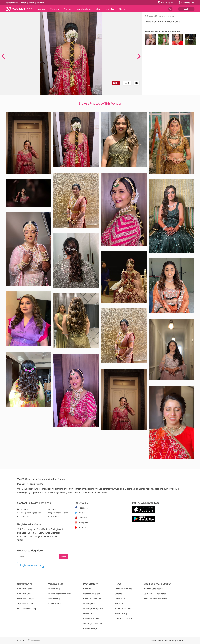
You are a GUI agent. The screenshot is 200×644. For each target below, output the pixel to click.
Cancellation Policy (123, 618)
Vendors (54, 9)
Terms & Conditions (123, 608)
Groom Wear (89, 613)
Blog (98, 9)
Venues (42, 9)
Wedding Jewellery (92, 594)
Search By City (24, 594)
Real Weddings (83, 9)
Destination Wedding (27, 608)
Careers (118, 594)
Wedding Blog (54, 589)
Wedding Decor (90, 604)
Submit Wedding (55, 604)
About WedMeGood (123, 589)
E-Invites (110, 9)
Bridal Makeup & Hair (92, 599)
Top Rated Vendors (26, 604)
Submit (63, 556)
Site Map (119, 604)
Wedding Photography (93, 608)
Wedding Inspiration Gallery (60, 594)
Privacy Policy (121, 613)
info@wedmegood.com (58, 513)
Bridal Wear (88, 589)
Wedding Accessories (93, 623)
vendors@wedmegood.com (29, 513)
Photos (67, 9)
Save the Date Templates (155, 594)
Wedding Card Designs (154, 589)
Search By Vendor (25, 589)
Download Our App (25, 599)
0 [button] (127, 83)
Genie (122, 9)
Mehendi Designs (91, 628)
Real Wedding (54, 599)
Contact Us (120, 599)
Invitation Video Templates (155, 599)
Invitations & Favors (92, 618)
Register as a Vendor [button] (31, 565)
